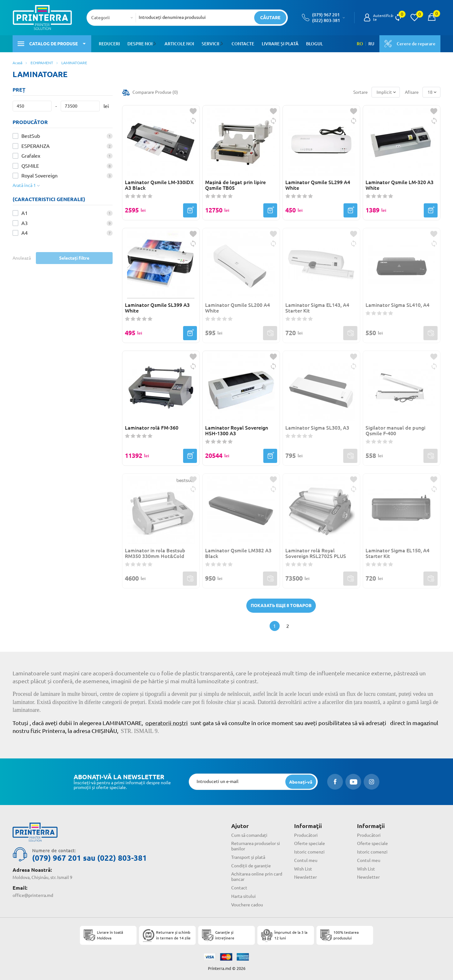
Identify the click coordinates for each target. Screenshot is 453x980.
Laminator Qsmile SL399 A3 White (157, 308)
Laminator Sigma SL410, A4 (397, 305)
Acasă (17, 63)
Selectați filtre (74, 258)
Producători (306, 835)
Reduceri (109, 44)
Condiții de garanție (251, 866)
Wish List (303, 869)
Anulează (22, 258)
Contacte (242, 44)
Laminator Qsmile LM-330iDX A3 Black (159, 185)
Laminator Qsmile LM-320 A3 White (400, 185)
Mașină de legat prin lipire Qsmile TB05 (235, 185)
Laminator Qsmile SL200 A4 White (238, 308)
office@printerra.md (33, 895)
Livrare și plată (279, 44)
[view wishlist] (414, 18)
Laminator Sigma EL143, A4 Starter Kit (317, 308)
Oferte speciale (310, 843)
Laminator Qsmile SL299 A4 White (318, 185)
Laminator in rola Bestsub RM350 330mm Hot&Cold (155, 553)
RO (360, 44)
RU (371, 44)
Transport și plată (248, 857)
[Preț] (32, 106)
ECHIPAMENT (42, 63)
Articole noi (179, 44)
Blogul (313, 44)
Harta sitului (243, 896)
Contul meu (306, 860)
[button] (156, 44)
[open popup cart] (432, 18)
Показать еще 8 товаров (281, 605)
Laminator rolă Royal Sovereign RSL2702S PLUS (316, 553)
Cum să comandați (249, 835)
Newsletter (305, 877)
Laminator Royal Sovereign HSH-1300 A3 (237, 431)
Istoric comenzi (309, 852)
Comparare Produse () (155, 92)
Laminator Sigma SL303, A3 (317, 428)
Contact (239, 888)
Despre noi (140, 44)
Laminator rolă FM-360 (152, 428)
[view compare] (398, 18)
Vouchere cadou (247, 905)
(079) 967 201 (326, 15)
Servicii (210, 44)
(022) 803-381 (326, 20)
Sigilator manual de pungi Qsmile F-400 (395, 431)
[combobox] (113, 18)
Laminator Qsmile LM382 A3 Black (238, 553)
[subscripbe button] (301, 782)
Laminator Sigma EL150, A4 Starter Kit (397, 553)
